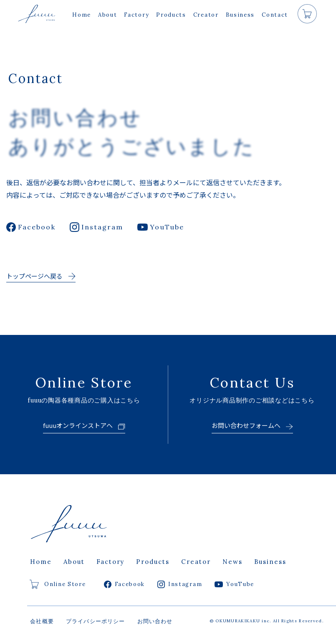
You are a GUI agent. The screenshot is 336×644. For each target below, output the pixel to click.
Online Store (58, 584)
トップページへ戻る (34, 276)
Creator (206, 15)
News (232, 562)
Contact (275, 15)
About (107, 15)
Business (240, 15)
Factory (136, 15)
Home (82, 15)
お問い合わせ (155, 621)
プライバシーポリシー (96, 621)
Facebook (31, 227)
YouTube (161, 227)
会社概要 (42, 621)
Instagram (97, 227)
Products (171, 15)
